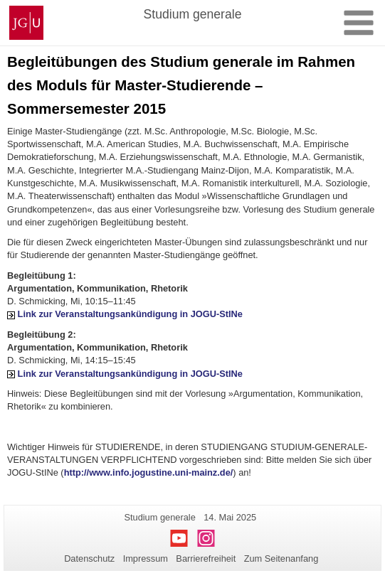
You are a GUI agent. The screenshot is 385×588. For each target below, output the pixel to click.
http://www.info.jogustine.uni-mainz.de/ (149, 472)
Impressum (146, 558)
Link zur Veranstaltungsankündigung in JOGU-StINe (130, 314)
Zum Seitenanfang (281, 558)
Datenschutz (89, 558)
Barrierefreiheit (206, 558)
